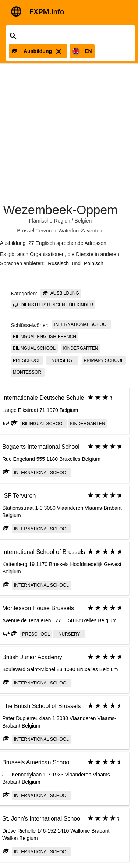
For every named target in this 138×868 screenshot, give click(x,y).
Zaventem (92, 231)
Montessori (28, 372)
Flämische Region (50, 221)
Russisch (58, 263)
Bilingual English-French (45, 337)
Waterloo (68, 231)
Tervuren (46, 231)
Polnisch (94, 263)
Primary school (104, 360)
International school (82, 324)
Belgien (83, 221)
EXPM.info (47, 12)
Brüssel (26, 231)
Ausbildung (61, 293)
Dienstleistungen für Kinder (53, 305)
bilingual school (34, 348)
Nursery (62, 360)
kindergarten (80, 348)
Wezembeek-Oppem (60, 210)
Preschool (27, 360)
